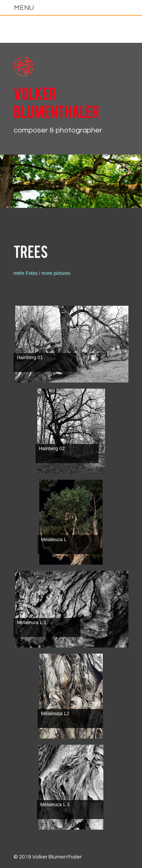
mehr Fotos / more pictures (42, 273)
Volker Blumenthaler (57, 102)
